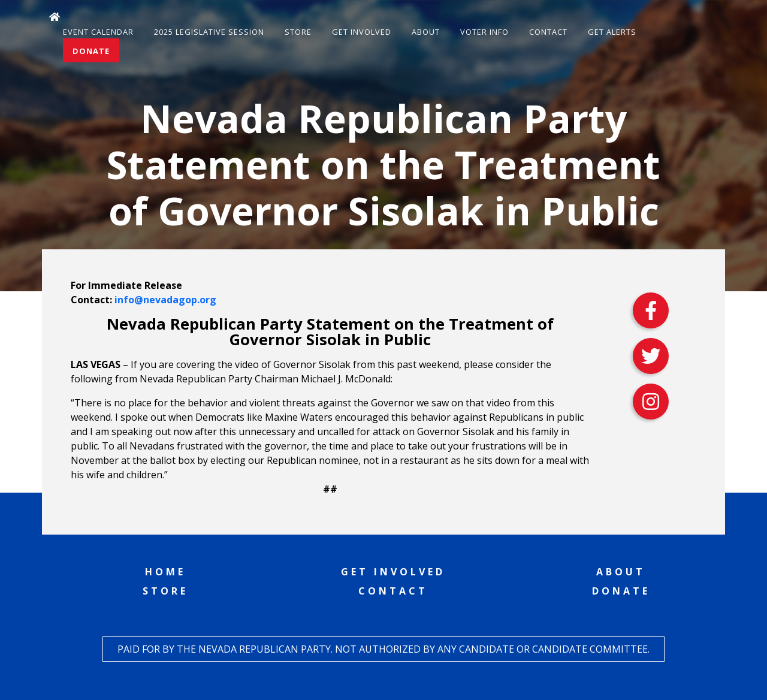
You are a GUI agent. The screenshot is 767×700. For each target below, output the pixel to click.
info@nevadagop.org (165, 300)
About (426, 32)
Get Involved (362, 32)
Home (165, 572)
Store (298, 32)
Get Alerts (612, 32)
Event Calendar (98, 32)
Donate (91, 51)
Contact (548, 32)
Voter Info (484, 32)
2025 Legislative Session (209, 32)
